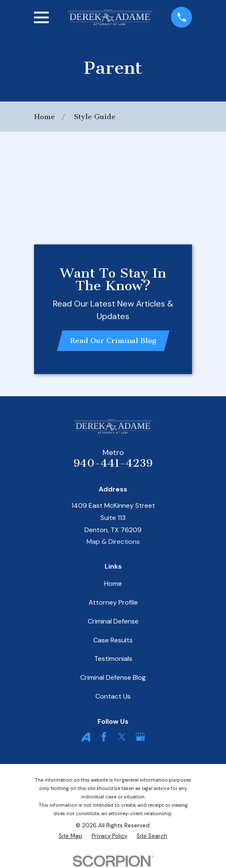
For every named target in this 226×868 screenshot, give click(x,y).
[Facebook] (104, 737)
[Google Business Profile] (140, 737)
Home (113, 583)
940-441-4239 (113, 463)
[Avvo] (86, 737)
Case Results (113, 640)
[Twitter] (122, 737)
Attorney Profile (113, 602)
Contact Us (113, 696)
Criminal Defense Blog (113, 677)
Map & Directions (113, 542)
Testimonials (113, 659)
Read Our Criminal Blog (113, 340)
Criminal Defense (113, 621)
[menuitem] (71, 836)
